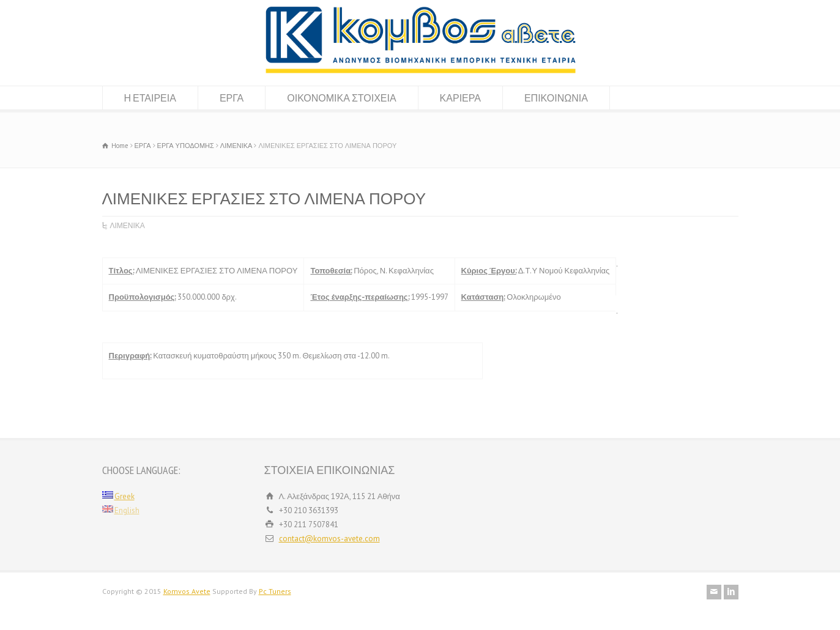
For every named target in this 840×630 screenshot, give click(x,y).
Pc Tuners (275, 591)
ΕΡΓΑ (232, 98)
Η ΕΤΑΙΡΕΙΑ (150, 98)
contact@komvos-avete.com (329, 539)
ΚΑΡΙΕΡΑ (460, 98)
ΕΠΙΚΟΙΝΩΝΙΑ (556, 98)
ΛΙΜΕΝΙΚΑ (128, 225)
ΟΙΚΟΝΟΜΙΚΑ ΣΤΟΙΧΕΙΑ (341, 98)
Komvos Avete (187, 591)
